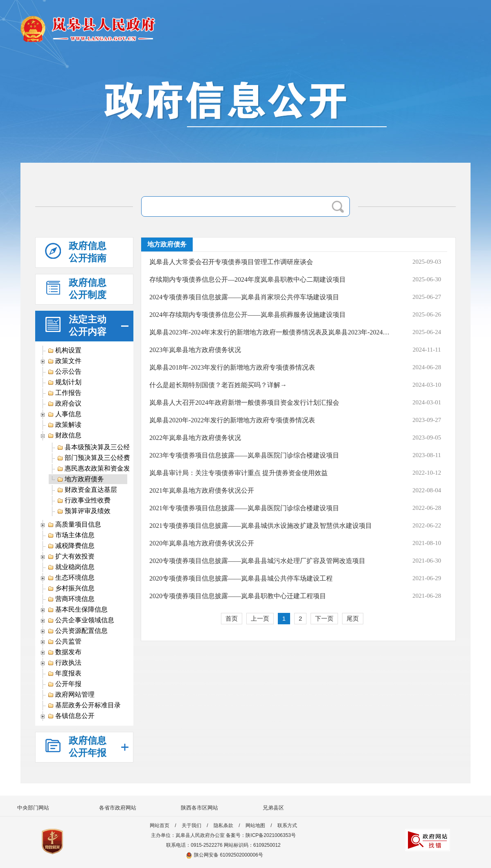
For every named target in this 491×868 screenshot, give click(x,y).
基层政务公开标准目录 (84, 705)
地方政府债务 (80, 479)
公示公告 (64, 372)
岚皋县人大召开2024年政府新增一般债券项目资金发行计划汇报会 (244, 403)
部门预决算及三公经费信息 (100, 458)
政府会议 (64, 404)
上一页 (260, 618)
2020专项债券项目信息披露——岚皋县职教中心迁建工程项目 (238, 596)
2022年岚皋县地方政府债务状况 (195, 438)
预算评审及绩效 (84, 511)
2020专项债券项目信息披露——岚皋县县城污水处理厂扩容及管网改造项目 (257, 561)
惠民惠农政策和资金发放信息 (103, 469)
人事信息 (64, 414)
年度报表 (64, 673)
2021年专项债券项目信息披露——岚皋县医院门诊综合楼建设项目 (244, 508)
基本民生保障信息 (78, 610)
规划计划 (64, 382)
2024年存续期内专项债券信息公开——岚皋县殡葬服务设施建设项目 (248, 315)
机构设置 (64, 350)
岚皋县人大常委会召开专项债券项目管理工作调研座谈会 (231, 262)
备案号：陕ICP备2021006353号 (261, 835)
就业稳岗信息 (71, 567)
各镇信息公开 (71, 716)
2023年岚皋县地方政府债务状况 (195, 350)
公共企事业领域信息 (81, 620)
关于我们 (191, 825)
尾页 (353, 618)
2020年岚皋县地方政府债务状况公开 (202, 543)
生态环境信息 (71, 578)
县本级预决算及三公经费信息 (103, 447)
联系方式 (287, 825)
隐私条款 (223, 825)
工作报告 (64, 393)
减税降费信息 (71, 546)
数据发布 (64, 652)
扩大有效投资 (71, 556)
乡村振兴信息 (71, 588)
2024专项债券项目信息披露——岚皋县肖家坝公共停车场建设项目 (244, 297)
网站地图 (255, 825)
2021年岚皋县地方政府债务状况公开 (202, 490)
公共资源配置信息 (78, 631)
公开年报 (64, 684)
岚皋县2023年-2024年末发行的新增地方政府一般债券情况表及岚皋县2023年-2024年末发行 (271, 332)
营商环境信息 (71, 599)
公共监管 (64, 641)
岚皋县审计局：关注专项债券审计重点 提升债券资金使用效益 (239, 473)
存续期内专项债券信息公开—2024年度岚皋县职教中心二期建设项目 (248, 279)
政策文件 (64, 361)
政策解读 (64, 425)
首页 (232, 618)
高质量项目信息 (74, 525)
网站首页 (160, 825)
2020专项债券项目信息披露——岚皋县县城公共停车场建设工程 (241, 578)
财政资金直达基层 (87, 490)
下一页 (324, 618)
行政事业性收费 (84, 500)
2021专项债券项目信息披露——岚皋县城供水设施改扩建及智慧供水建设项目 (261, 526)
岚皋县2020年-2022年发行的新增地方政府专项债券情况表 (232, 420)
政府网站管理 (71, 695)
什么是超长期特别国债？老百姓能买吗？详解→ (218, 385)
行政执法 (64, 663)
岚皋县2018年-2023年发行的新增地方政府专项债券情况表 (232, 367)
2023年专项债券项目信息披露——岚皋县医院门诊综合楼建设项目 (244, 455)
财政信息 (64, 435)
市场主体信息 (71, 535)
